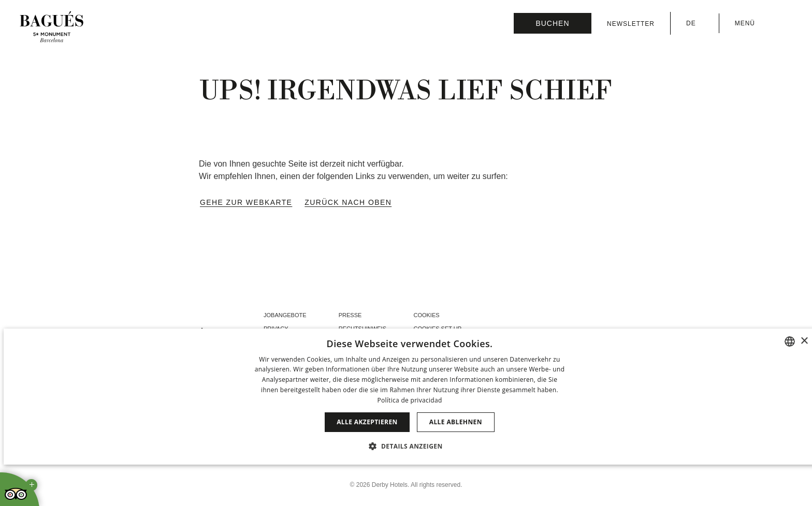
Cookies (426, 315)
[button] (409, 446)
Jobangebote (285, 315)
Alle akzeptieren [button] (367, 422)
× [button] (804, 341)
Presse (350, 315)
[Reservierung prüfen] (553, 23)
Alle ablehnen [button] (456, 422)
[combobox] (790, 341)
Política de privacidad (409, 400)
